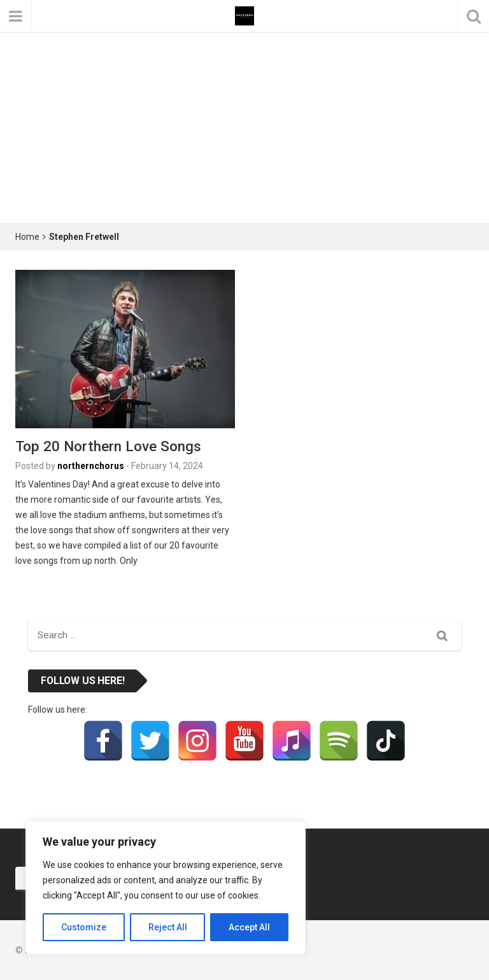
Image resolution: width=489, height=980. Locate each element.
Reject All (168, 927)
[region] (166, 888)
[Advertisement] (244, 127)
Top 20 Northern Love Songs (108, 446)
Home (27, 237)
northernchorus (91, 466)
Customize (84, 927)
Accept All (249, 927)
